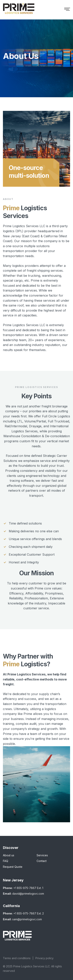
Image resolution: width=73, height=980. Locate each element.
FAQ (6, 861)
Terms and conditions (17, 958)
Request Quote (13, 867)
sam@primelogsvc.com (27, 919)
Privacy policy (44, 958)
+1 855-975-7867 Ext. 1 (28, 888)
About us (9, 855)
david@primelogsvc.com (28, 894)
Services (42, 855)
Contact (42, 861)
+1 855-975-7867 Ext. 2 (29, 913)
